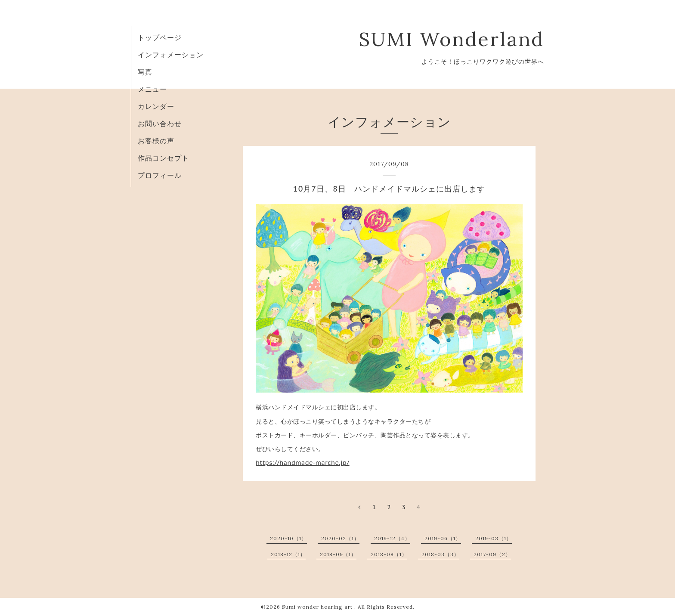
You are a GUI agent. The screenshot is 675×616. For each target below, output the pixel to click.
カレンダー (156, 106)
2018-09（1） (338, 554)
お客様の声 (156, 141)
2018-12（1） (288, 554)
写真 (145, 72)
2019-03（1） (494, 538)
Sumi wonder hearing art (318, 607)
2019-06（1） (443, 538)
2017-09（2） (492, 554)
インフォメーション (171, 55)
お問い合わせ (160, 124)
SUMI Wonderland (465, 39)
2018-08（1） (389, 554)
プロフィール (160, 175)
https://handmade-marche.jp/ (302, 463)
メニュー (152, 89)
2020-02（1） (340, 538)
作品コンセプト (163, 158)
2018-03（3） (440, 554)
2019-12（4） (392, 538)
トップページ (160, 37)
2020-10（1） (288, 538)
